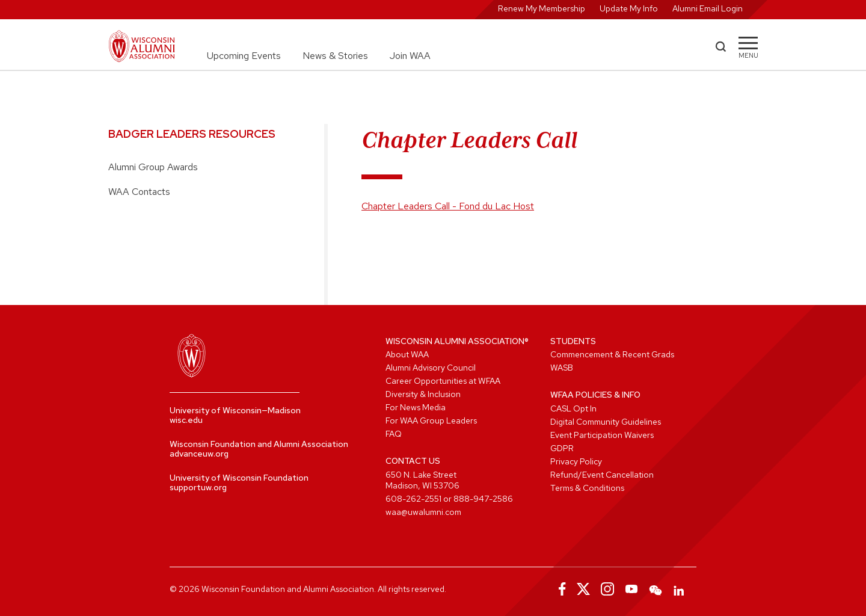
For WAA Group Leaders (431, 420)
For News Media (416, 407)
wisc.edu (186, 420)
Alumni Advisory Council (431, 368)
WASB (562, 368)
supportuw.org (198, 487)
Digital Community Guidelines (606, 422)
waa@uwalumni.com (423, 512)
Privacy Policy (576, 461)
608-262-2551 (413, 499)
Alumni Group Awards (153, 167)
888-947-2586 (483, 499)
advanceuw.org (199, 454)
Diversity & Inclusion (423, 394)
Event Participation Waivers (602, 435)
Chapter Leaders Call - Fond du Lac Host (448, 206)
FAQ (394, 434)
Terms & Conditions (587, 488)
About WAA (407, 354)
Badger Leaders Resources (192, 134)
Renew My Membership (542, 8)
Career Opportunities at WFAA (443, 381)
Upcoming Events (244, 56)
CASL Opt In (573, 408)
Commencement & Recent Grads (612, 354)
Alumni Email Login (708, 8)
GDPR (562, 448)
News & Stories (335, 56)
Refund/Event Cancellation (602, 475)
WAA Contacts (139, 192)
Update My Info (629, 8)
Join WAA (410, 56)
